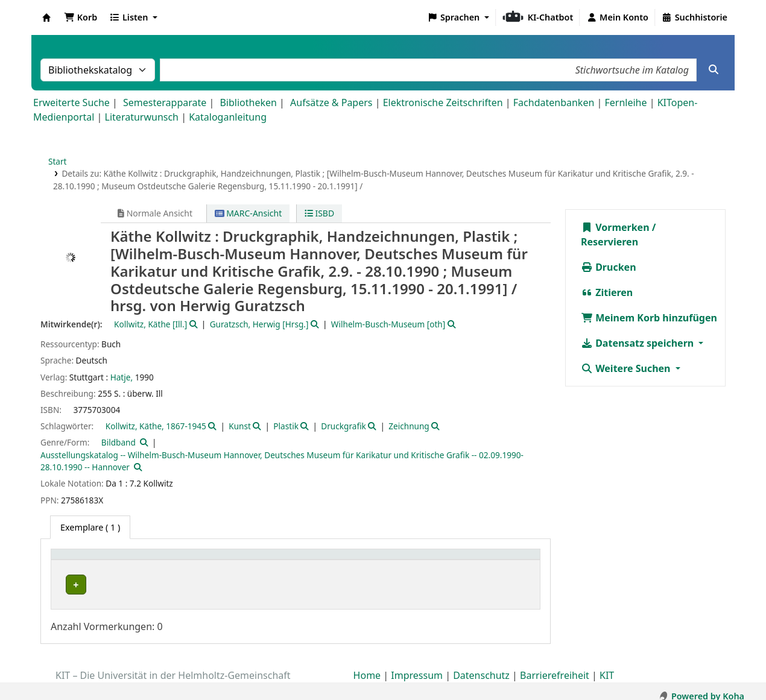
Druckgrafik (343, 426)
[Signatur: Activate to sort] (419, 561)
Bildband (119, 442)
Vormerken (615, 227)
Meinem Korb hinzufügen (649, 318)
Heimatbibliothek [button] (94, 560)
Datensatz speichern (638, 343)
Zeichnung (409, 426)
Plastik (286, 426)
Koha (46, 17)
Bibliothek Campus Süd (109, 585)
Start (58, 161)
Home (367, 666)
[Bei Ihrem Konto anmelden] (617, 17)
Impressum (417, 666)
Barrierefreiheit (555, 666)
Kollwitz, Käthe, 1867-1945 (156, 426)
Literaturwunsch (142, 117)
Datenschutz (481, 666)
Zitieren (607, 292)
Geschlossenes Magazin (273, 585)
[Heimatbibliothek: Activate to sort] (137, 561)
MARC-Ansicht (248, 213)
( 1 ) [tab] (90, 527)
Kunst (240, 426)
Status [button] (483, 560)
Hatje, (122, 377)
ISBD (319, 213)
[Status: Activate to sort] (502, 561)
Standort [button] (247, 560)
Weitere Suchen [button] (627, 368)
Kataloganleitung (228, 117)
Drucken (609, 267)
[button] (81, 17)
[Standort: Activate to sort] (299, 561)
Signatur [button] (397, 560)
